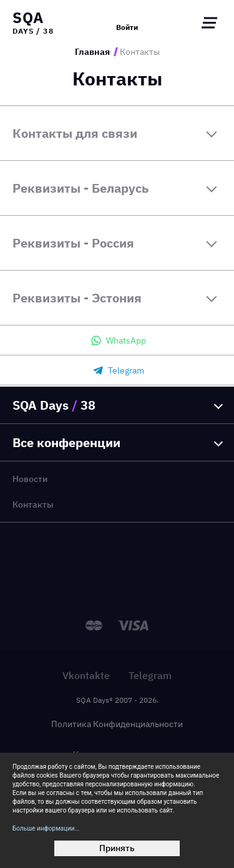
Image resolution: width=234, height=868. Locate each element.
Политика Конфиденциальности (117, 724)
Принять (117, 848)
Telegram (150, 675)
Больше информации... (46, 828)
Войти (127, 27)
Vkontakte (86, 675)
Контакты (33, 504)
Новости (30, 479)
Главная (92, 52)
